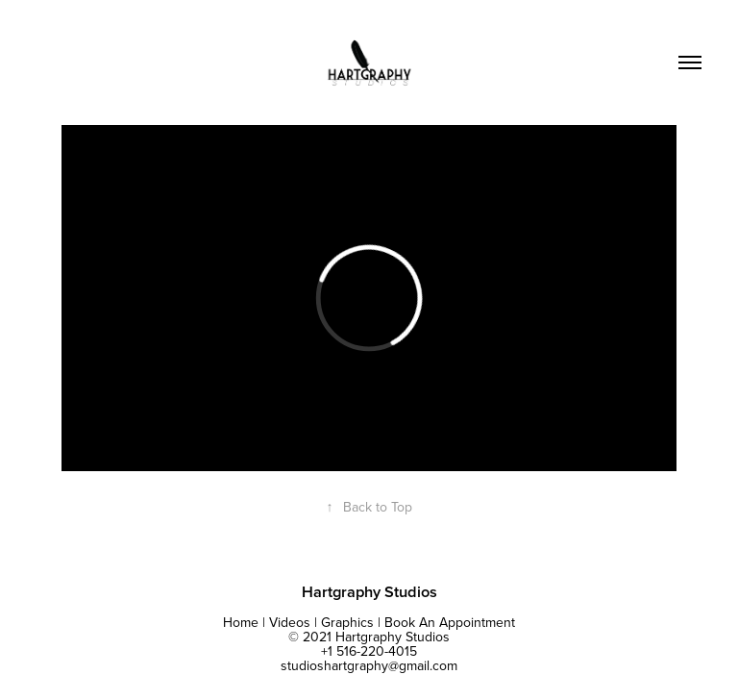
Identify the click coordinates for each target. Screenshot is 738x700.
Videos (290, 622)
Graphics (347, 622)
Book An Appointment (450, 622)
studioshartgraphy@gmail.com (369, 665)
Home (241, 622)
